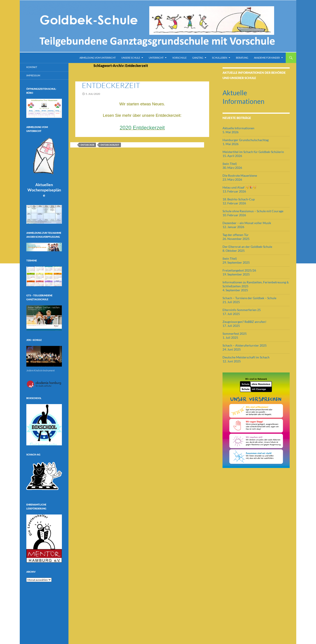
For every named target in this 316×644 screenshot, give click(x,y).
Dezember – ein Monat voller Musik (247, 223)
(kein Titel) (230, 164)
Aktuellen (44, 190)
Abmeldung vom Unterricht (98, 58)
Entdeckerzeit (111, 85)
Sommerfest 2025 (235, 334)
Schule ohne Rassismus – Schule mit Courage (253, 211)
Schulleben (220, 58)
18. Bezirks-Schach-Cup (239, 199)
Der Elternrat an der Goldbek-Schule (247, 247)
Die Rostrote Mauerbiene (240, 175)
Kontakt (32, 67)
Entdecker (87, 145)
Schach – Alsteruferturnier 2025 (245, 345)
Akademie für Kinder (267, 58)
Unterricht (156, 58)
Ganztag (198, 58)
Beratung (242, 58)
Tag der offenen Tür (236, 235)
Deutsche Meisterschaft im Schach (246, 357)
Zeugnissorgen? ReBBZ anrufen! (244, 322)
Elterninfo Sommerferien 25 (242, 310)
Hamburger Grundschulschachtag (246, 140)
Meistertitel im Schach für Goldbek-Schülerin (253, 152)
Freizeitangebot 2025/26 (239, 270)
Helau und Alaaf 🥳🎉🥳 (239, 187)
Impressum (33, 75)
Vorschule (179, 58)
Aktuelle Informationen (238, 128)
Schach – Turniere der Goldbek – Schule (249, 298)
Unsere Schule (131, 58)
